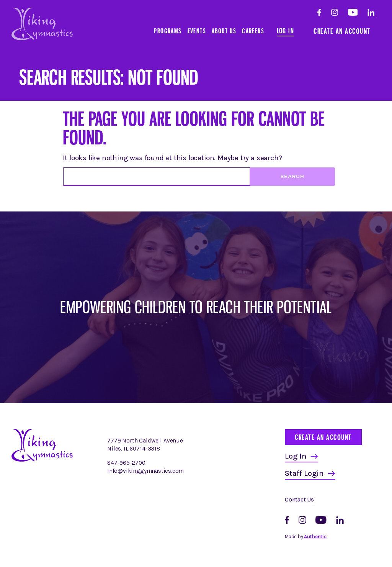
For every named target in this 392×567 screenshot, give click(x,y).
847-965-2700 (126, 463)
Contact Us (299, 500)
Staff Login (304, 473)
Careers (253, 31)
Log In (286, 31)
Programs (168, 31)
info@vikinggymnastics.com (145, 471)
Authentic (315, 537)
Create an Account (342, 31)
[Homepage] (42, 460)
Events (197, 31)
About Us (224, 31)
